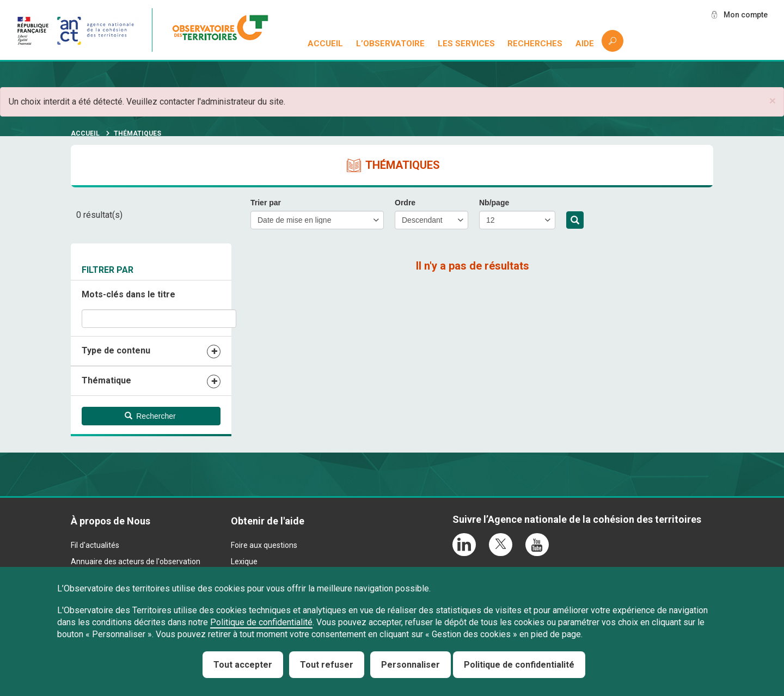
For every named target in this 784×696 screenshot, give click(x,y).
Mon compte (745, 15)
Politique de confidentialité (261, 622)
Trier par (266, 203)
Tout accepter (243, 665)
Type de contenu (116, 350)
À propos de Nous (111, 521)
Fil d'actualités (95, 545)
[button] (773, 100)
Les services (466, 44)
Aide (585, 44)
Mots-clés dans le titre (128, 294)
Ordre (405, 203)
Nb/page (494, 203)
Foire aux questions (264, 545)
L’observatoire (390, 44)
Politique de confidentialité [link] (519, 665)
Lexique (244, 561)
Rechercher (575, 221)
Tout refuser (327, 665)
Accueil (325, 44)
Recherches (535, 44)
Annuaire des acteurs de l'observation (136, 561)
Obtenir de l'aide (268, 521)
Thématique (106, 380)
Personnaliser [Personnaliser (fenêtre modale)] (411, 665)
